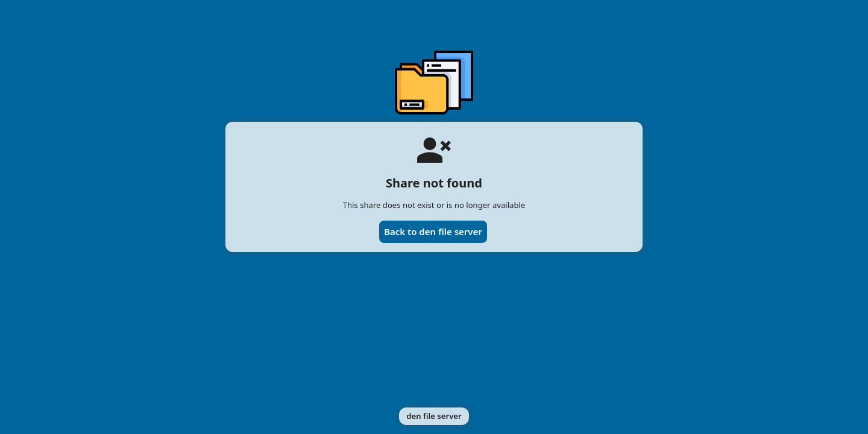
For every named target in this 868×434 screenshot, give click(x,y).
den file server (434, 416)
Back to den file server (433, 231)
